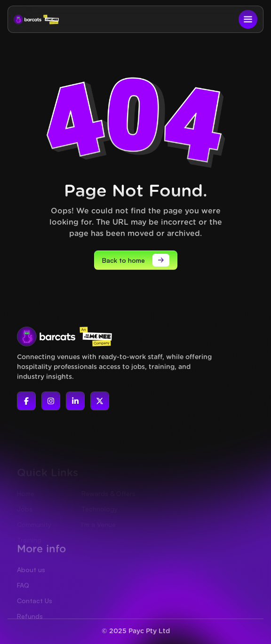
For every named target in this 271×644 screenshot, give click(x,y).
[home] (36, 19)
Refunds (30, 627)
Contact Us (35, 611)
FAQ (23, 596)
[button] (248, 19)
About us (31, 580)
